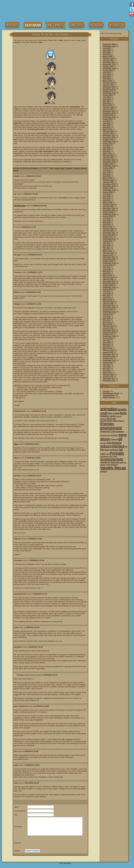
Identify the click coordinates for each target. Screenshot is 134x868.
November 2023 (109, 89)
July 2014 (107, 316)
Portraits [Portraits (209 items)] (117, 453)
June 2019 (107, 196)
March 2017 (108, 251)
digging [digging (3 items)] (121, 421)
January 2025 (108, 60)
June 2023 (107, 99)
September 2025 (109, 46)
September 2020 (109, 166)
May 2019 (107, 198)
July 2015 (107, 291)
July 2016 (107, 267)
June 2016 (107, 269)
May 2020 (107, 174)
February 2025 (109, 58)
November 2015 (109, 283)
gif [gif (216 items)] (120, 439)
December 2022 (109, 111)
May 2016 (107, 271)
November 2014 (109, 308)
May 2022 (107, 125)
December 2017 (109, 233)
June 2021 (107, 147)
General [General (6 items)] (114, 439)
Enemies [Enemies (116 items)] (107, 424)
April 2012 (107, 370)
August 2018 (108, 216)
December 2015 (109, 281)
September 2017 (109, 239)
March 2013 (108, 348)
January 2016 (108, 279)
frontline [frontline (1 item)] (108, 435)
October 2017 (108, 237)
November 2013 (109, 332)
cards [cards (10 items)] (113, 416)
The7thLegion (20, 206)
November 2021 (109, 137)
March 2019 (108, 202)
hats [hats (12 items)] (109, 443)
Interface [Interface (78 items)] (118, 446)
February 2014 (109, 326)
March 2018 (108, 227)
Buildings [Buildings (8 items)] (105, 416)
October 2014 (108, 310)
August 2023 (108, 95)
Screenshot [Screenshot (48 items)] (108, 459)
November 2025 (109, 44)
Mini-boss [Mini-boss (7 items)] (105, 450)
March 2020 (108, 178)
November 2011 (109, 381)
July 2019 (107, 194)
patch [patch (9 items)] (103, 454)
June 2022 (107, 123)
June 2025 (107, 50)
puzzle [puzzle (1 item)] (110, 457)
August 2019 (108, 192)
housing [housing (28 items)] (117, 443)
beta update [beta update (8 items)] (114, 413)
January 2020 (108, 182)
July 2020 (107, 170)
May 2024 (107, 77)
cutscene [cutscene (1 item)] (103, 419)
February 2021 (109, 156)
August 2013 (108, 338)
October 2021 (108, 139)
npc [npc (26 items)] (121, 450)
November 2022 (109, 113)
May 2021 (107, 150)
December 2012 (109, 354)
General (106, 391)
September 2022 (109, 117)
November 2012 (109, 356)
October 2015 (108, 285)
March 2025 (108, 56)
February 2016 (109, 277)
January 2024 (108, 85)
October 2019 (108, 188)
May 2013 (107, 344)
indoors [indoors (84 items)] (106, 446)
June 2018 (107, 220)
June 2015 (107, 293)
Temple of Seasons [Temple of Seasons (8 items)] (110, 462)
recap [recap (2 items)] (115, 457)
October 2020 (108, 164)
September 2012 (109, 360)
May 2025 (107, 52)
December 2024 (109, 62)
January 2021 (108, 158)
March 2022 (108, 129)
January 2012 (108, 377)
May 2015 (107, 295)
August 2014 (108, 314)
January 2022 (108, 133)
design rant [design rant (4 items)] (111, 419)
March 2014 (108, 324)
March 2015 (108, 299)
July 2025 (107, 48)
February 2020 (109, 180)
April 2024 (107, 79)
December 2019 (109, 184)
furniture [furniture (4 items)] (115, 435)
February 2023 (109, 107)
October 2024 (108, 66)
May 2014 (107, 320)
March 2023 (108, 105)
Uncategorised (109, 395)
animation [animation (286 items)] (109, 409)
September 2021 (109, 141)
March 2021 (108, 154)
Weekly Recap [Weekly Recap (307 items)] (113, 468)
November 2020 (109, 162)
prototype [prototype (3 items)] (104, 456)
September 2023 (109, 93)
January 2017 (108, 255)
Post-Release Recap (111, 393)
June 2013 (107, 342)
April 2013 (107, 346)
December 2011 (109, 379)
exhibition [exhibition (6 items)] (120, 432)
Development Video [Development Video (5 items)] (109, 421)
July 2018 (107, 218)
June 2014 (107, 318)
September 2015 (109, 287)
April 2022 (107, 127)
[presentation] (45, 843)
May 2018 (107, 222)
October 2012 (108, 358)
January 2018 (108, 231)
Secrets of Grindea (30, 168)
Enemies (69, 168)
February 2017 (109, 253)
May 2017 (107, 247)
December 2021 (109, 135)
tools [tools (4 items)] (122, 462)
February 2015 (109, 302)
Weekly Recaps (109, 397)
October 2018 (108, 212)
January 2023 (108, 109)
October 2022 (108, 115)
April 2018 (107, 224)
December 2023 (109, 87)
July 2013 (107, 340)
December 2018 (109, 208)
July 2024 (107, 72)
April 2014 (107, 322)
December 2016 (109, 257)
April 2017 (107, 249)
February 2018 (109, 229)
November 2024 (109, 64)
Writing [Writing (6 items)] (104, 471)
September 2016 (109, 263)
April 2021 (107, 152)
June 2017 (107, 245)
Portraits (77, 168)
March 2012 (108, 372)
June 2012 (107, 366)
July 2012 (107, 364)
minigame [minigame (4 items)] (114, 450)
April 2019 (107, 200)
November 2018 (109, 210)
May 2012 (107, 368)
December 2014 (109, 306)
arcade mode (59, 168)
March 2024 (108, 81)
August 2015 (108, 289)
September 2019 (109, 190)
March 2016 (108, 275)
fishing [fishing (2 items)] (103, 435)
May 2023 (107, 101)
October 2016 (108, 261)
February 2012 (109, 374)
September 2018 (109, 214)
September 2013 (109, 336)
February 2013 (109, 350)
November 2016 (109, 259)
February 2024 (109, 83)
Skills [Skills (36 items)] (120, 459)
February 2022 (109, 131)
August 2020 (108, 168)
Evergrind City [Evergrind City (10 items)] (108, 432)
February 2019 (109, 204)
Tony (16, 444)
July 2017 (107, 243)
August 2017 (108, 241)
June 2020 (107, 172)
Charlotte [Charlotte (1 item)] (119, 416)
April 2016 (107, 273)
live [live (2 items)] (126, 447)
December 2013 (109, 330)
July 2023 (107, 97)
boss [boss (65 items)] (123, 413)
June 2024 (107, 75)
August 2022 (108, 119)
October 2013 (108, 334)
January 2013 (108, 352)
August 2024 (108, 70)
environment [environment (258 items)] (111, 428)
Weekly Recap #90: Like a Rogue (50, 34)
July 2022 (107, 121)
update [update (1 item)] (108, 465)
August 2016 (108, 265)
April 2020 (107, 176)
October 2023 (108, 91)
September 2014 (109, 312)
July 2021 (107, 145)
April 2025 (107, 54)
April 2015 (107, 297)
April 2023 (107, 103)
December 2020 (109, 160)
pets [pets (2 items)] (108, 454)
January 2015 (108, 304)
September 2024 (109, 68)
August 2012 (108, 362)
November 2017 (109, 235)
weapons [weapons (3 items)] (114, 465)
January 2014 (108, 328)
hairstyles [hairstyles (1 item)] (103, 443)
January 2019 (108, 206)
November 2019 (109, 186)
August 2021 (108, 143)
